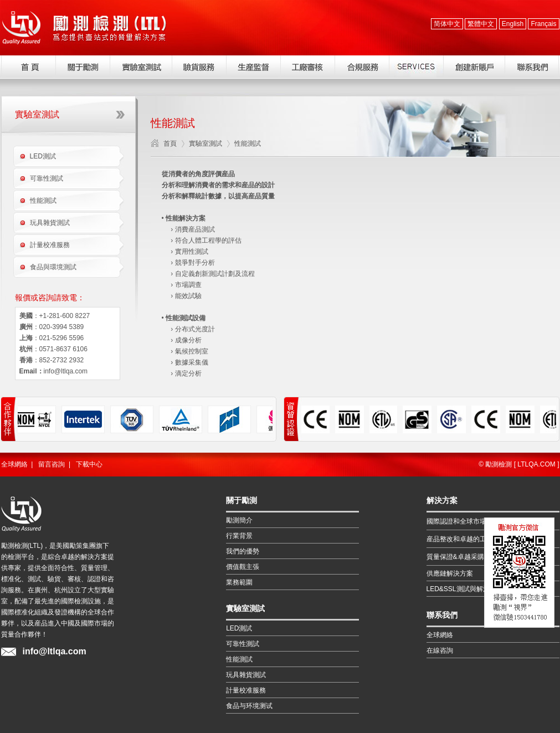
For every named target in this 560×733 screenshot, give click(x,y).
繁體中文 (481, 24)
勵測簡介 (239, 520)
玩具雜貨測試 (50, 223)
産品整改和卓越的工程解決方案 (473, 539)
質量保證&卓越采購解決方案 (469, 557)
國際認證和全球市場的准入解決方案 (480, 521)
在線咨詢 (440, 650)
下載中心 (89, 464)
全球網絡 (14, 464)
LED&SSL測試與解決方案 (465, 589)
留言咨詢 (52, 464)
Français (543, 24)
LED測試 (43, 156)
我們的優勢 (243, 551)
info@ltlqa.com (66, 371)
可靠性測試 (47, 178)
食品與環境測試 (53, 267)
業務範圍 (239, 582)
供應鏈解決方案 (450, 573)
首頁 (170, 143)
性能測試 (43, 201)
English (513, 24)
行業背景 (239, 536)
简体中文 (447, 24)
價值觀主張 (243, 567)
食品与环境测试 (249, 706)
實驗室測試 (205, 143)
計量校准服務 (50, 245)
